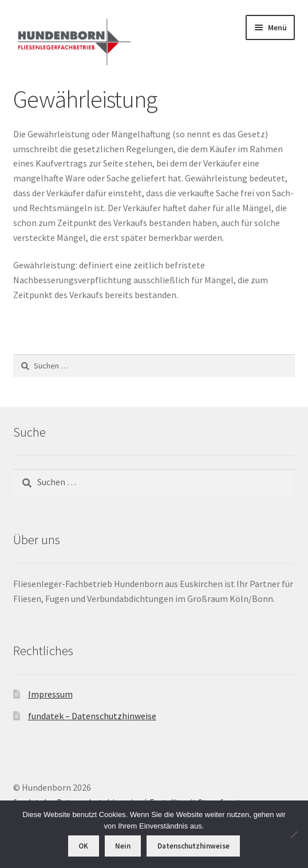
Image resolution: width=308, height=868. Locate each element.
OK (83, 846)
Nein (123, 846)
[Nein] (294, 834)
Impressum (50, 694)
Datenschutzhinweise (194, 846)
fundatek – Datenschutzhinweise (92, 716)
